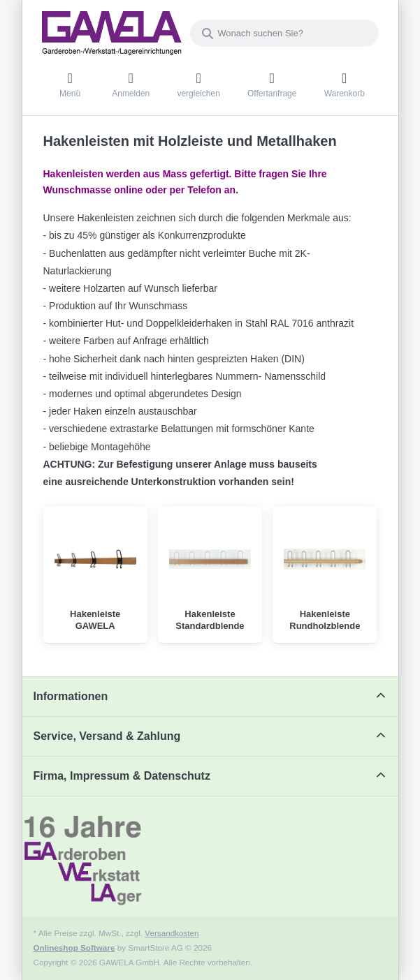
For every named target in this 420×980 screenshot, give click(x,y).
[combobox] (284, 33)
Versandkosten (172, 933)
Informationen (71, 696)
